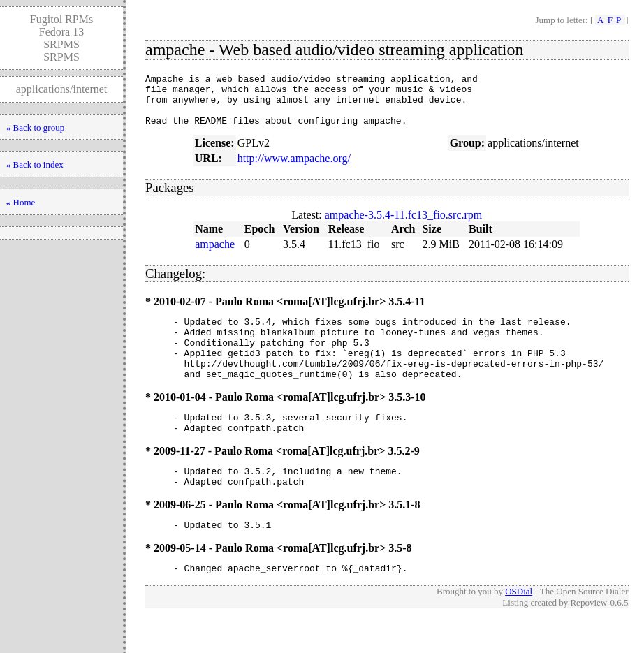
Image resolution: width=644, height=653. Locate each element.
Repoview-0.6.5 (599, 638)
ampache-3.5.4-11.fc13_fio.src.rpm (404, 225)
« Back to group (35, 127)
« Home (21, 202)
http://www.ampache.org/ (294, 169)
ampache (215, 255)
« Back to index (35, 164)
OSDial (519, 627)
